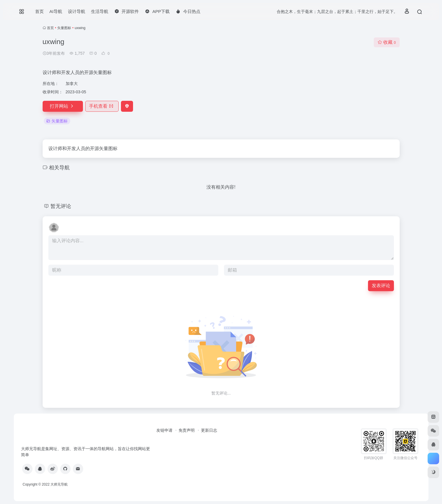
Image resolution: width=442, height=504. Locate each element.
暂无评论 (61, 206)
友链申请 (164, 430)
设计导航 (77, 11)
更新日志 (209, 430)
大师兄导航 (59, 484)
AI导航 (56, 11)
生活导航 (100, 11)
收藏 (387, 42)
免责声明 (187, 430)
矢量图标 (64, 28)
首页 (39, 11)
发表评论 (381, 286)
